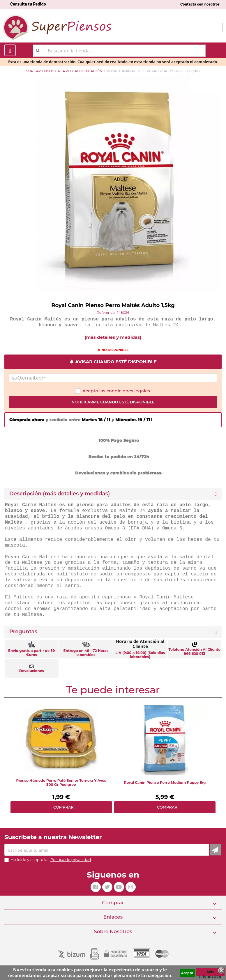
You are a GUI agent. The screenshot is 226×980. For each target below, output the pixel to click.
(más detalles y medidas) (113, 337)
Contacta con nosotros (200, 4)
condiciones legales (128, 391)
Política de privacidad (71, 860)
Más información (210, 972)
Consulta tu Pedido (28, 4)
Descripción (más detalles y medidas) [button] (60, 494)
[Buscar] (119, 51)
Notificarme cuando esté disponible (113, 402)
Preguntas (23, 632)
